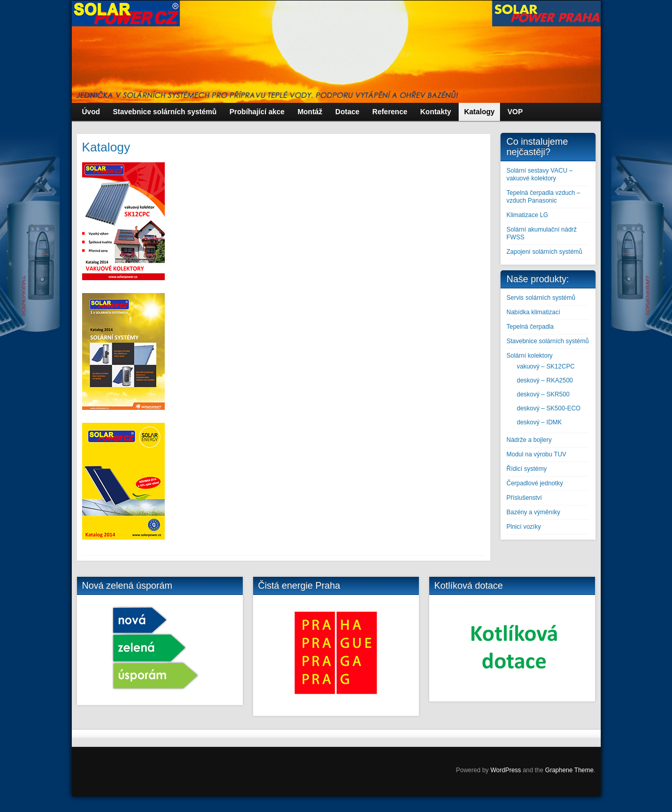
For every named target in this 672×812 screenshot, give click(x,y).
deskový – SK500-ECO (549, 408)
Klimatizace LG (528, 215)
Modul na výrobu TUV (537, 454)
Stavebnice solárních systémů (548, 341)
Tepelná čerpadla (530, 327)
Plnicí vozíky (524, 527)
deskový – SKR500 (543, 394)
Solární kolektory (530, 356)
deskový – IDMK (540, 422)
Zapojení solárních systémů (545, 252)
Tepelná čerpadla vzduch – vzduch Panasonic (544, 197)
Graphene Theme (569, 770)
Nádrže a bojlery (529, 440)
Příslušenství (525, 498)
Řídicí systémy (527, 469)
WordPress (505, 770)
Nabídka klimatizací (534, 312)
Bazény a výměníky (534, 512)
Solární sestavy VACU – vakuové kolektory (540, 174)
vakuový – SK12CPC (546, 366)
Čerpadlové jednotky (535, 483)
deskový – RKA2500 (545, 380)
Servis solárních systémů (541, 298)
